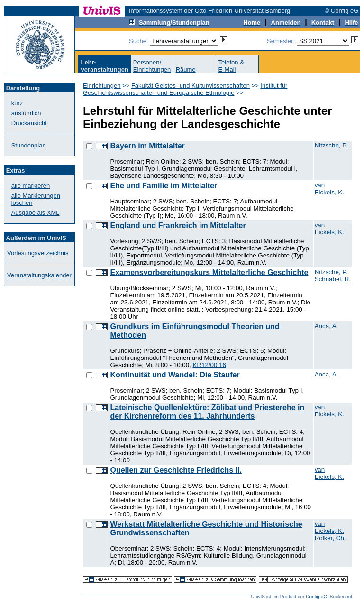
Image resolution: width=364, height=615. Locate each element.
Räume (186, 69)
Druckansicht (29, 123)
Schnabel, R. (333, 279)
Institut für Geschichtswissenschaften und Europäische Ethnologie (185, 89)
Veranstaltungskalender (39, 275)
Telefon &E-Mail (231, 66)
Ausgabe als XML (36, 213)
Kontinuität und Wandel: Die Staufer (175, 375)
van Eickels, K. (329, 189)
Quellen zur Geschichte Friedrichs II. (176, 470)
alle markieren (31, 186)
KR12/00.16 (209, 365)
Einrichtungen (102, 86)
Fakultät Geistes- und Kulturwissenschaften (191, 86)
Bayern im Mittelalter (147, 146)
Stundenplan (29, 145)
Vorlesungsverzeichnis (38, 253)
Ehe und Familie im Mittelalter (164, 186)
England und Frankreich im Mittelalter (178, 225)
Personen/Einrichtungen (152, 66)
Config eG (316, 597)
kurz (17, 103)
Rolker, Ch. (330, 538)
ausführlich (26, 113)
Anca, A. (327, 326)
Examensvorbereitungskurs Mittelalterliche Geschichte (209, 272)
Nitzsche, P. (331, 145)
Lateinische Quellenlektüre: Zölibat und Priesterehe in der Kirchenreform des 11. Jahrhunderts (207, 412)
